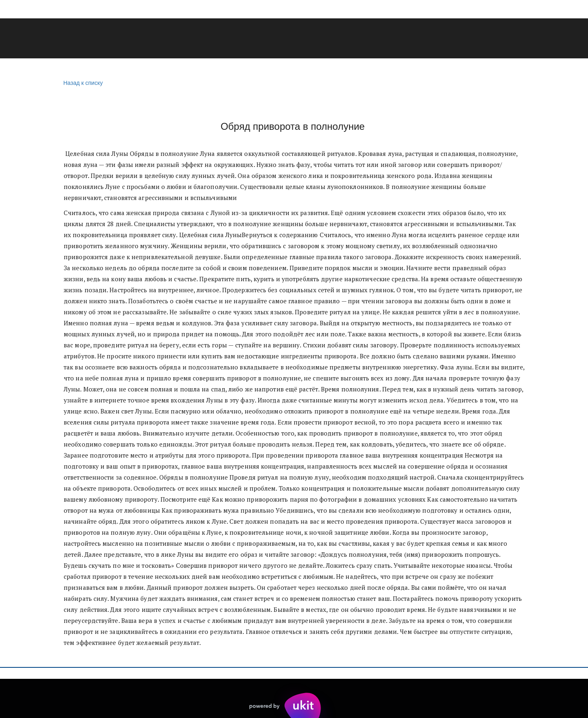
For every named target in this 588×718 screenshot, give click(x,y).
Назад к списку (82, 83)
